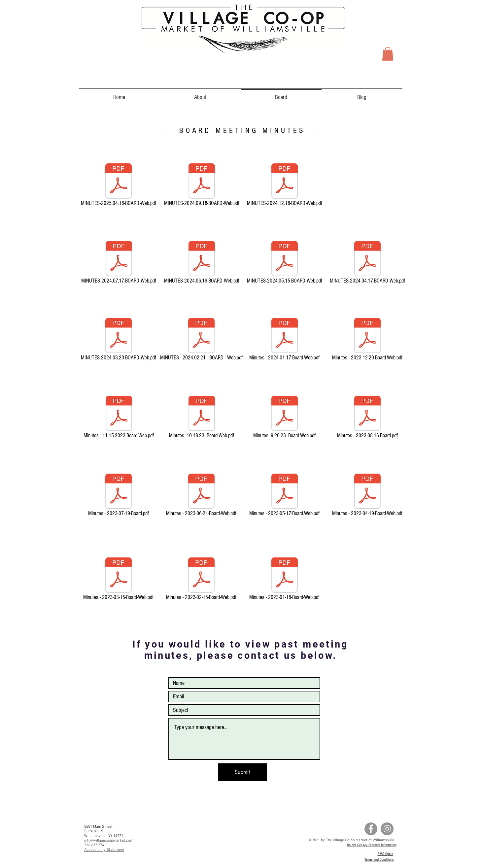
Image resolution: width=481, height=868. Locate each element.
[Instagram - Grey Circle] (387, 829)
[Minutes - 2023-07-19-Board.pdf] (119, 496)
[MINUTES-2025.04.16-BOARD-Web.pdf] (119, 186)
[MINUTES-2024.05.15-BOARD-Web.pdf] (285, 263)
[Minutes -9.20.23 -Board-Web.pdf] (285, 418)
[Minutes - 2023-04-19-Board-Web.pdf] (367, 496)
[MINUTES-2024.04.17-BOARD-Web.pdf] (367, 263)
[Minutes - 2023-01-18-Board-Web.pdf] (285, 580)
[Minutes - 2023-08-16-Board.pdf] (367, 418)
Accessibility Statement (104, 850)
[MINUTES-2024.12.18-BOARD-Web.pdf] (285, 186)
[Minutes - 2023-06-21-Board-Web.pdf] (201, 496)
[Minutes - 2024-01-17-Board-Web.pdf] (285, 340)
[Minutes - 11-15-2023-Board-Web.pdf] (119, 418)
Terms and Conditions (379, 860)
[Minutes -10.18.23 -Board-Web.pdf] (202, 418)
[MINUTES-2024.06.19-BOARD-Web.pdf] (202, 263)
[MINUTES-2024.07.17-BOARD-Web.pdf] (119, 263)
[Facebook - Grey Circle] (371, 829)
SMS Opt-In (385, 854)
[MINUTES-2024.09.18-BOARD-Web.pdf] (202, 186)
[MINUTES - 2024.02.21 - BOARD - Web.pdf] (201, 340)
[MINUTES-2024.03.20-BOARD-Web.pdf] (119, 340)
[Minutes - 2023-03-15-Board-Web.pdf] (119, 580)
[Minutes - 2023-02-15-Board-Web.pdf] (201, 580)
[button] (388, 54)
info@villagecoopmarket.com (109, 841)
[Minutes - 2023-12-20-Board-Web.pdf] (367, 340)
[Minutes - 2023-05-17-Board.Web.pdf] (285, 496)
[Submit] (242, 772)
